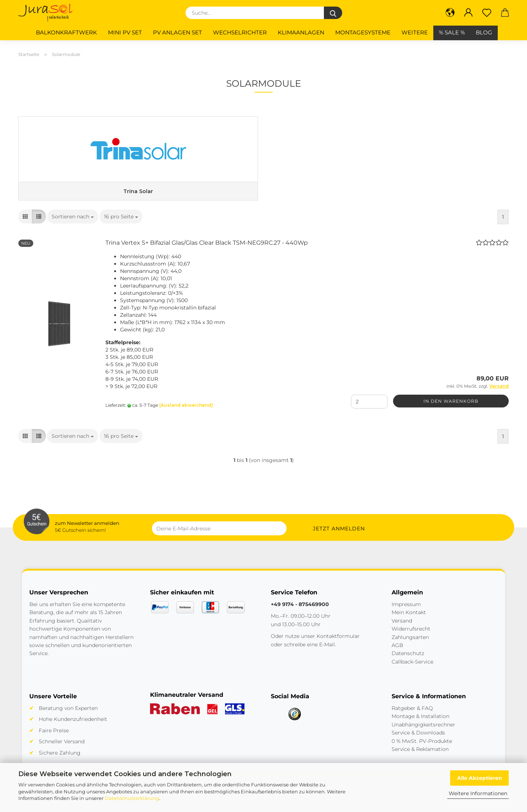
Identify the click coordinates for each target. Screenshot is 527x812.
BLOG (484, 32)
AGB (397, 652)
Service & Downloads (418, 740)
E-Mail (327, 651)
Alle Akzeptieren (480, 778)
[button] (450, 13)
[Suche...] (333, 13)
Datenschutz (408, 660)
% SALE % (452, 32)
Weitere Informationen (478, 793)
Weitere (415, 32)
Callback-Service (412, 669)
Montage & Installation (421, 723)
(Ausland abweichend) (186, 412)
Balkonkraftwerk (66, 32)
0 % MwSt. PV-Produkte (422, 748)
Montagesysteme (363, 32)
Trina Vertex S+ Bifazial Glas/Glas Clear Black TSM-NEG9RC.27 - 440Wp (207, 250)
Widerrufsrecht (411, 636)
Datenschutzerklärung (132, 798)
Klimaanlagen (301, 32)
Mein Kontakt (409, 620)
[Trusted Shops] (295, 721)
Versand (402, 628)
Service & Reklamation (420, 756)
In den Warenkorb (451, 408)
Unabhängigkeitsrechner (423, 732)
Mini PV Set (125, 32)
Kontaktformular (338, 643)
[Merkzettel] (487, 13)
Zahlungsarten (410, 644)
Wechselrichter (240, 32)
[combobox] (73, 224)
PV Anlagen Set (177, 32)
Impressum (406, 611)
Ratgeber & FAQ (412, 715)
